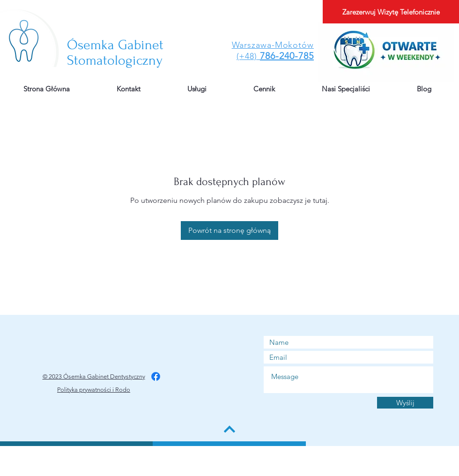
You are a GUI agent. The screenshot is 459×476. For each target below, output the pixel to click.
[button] (264, 89)
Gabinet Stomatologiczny (115, 52)
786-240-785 (287, 56)
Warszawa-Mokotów (273, 45)
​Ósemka (93, 45)
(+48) (247, 56)
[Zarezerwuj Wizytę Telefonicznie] (391, 12)
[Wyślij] (405, 403)
